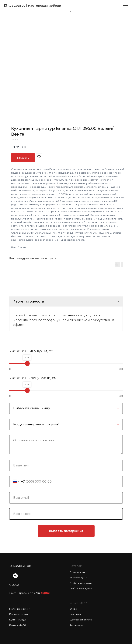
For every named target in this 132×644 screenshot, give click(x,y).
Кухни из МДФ (18, 625)
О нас (73, 609)
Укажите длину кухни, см (31, 351)
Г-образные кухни (81, 588)
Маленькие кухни (20, 609)
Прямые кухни (78, 572)
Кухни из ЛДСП (18, 620)
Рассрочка (76, 625)
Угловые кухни (79, 577)
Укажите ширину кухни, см (33, 378)
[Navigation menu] (126, 6)
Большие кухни (19, 614)
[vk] (15, 576)
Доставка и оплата (81, 620)
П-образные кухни (81, 583)
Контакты (75, 614)
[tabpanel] (66, 319)
